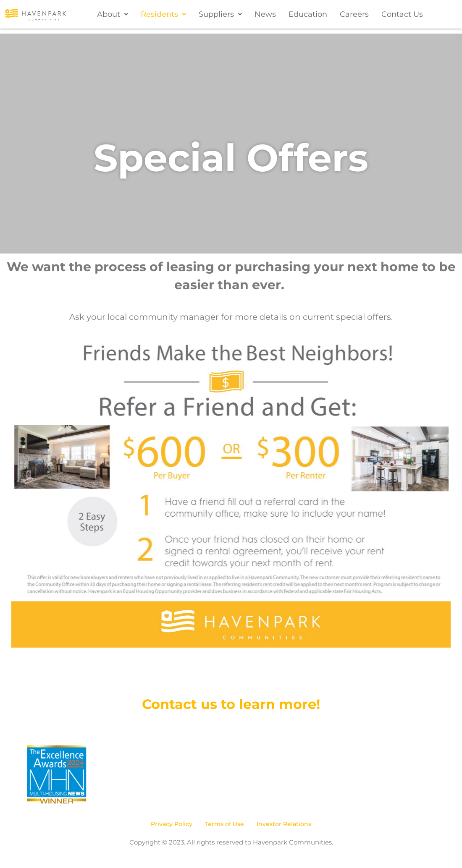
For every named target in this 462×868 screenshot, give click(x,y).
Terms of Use (224, 824)
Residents (163, 14)
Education (308, 14)
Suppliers (220, 14)
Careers (354, 14)
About (113, 14)
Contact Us (402, 14)
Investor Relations (284, 824)
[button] (113, 14)
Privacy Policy (172, 824)
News (265, 14)
